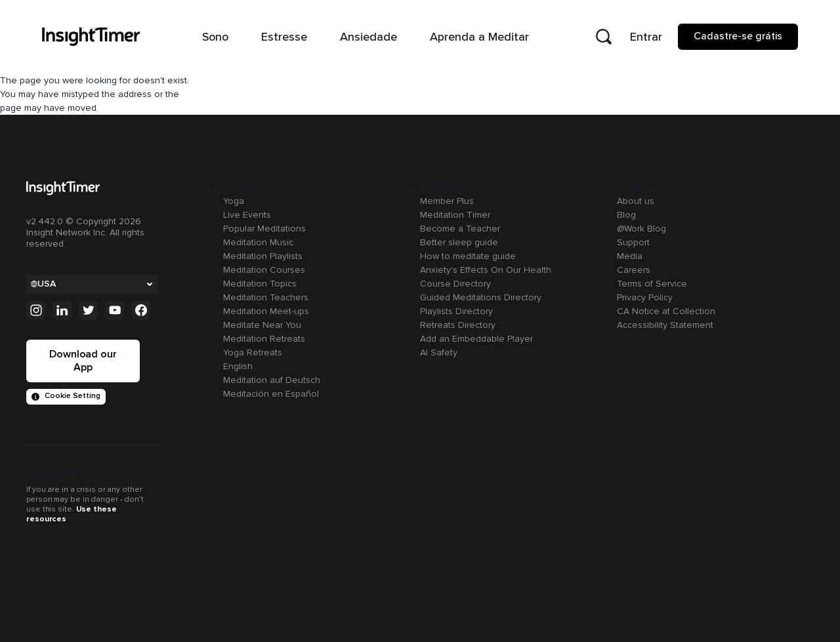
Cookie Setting (66, 396)
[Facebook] (141, 310)
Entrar (646, 37)
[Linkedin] (62, 310)
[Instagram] (36, 310)
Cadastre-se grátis (738, 36)
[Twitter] (89, 310)
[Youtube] (115, 310)
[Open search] (604, 37)
